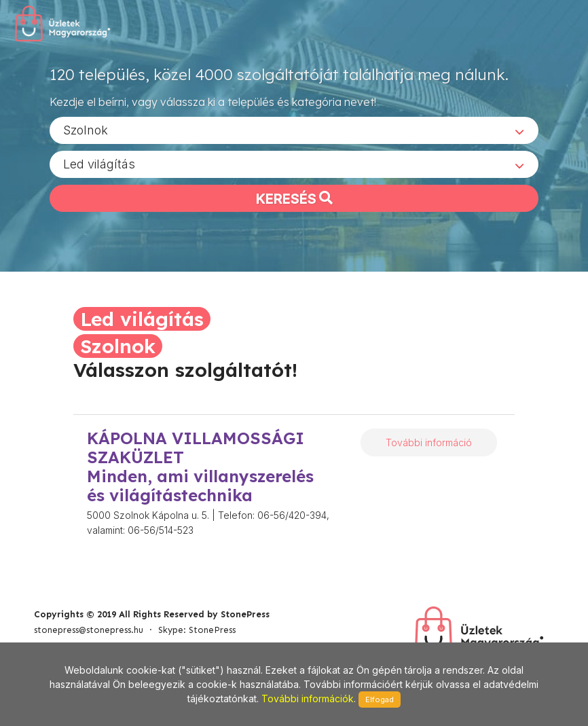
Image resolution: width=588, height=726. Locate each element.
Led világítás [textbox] (99, 163)
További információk (308, 698)
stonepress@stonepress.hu (89, 630)
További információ (429, 442)
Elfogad (380, 700)
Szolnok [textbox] (86, 129)
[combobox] (294, 130)
